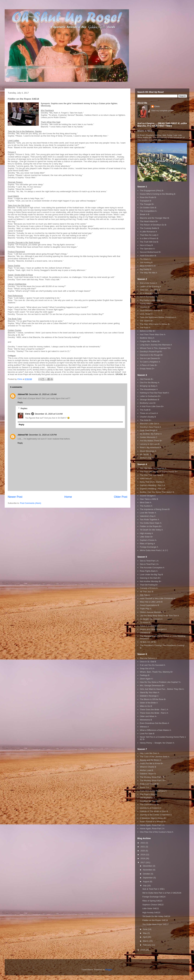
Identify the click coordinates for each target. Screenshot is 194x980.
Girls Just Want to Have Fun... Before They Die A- (162, 689)
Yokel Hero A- (146, 478)
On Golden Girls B (148, 208)
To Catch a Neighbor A (150, 362)
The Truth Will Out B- (149, 242)
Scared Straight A (148, 496)
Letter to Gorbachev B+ (150, 396)
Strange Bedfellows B (149, 400)
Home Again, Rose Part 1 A (152, 825)
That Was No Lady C (149, 235)
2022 (143, 843)
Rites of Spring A (147, 544)
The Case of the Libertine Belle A (155, 757)
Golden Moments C (149, 437)
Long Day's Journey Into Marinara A (156, 345)
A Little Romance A (148, 232)
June (145, 929)
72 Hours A (145, 622)
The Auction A (146, 506)
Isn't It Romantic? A (149, 297)
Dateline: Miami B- (148, 774)
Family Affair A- (147, 304)
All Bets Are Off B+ (148, 642)
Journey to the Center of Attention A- (156, 815)
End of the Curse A (148, 283)
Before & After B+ (148, 331)
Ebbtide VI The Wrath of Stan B (154, 811)
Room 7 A (144, 787)
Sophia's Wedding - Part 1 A (152, 485)
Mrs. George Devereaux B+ (152, 685)
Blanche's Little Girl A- (150, 424)
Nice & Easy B (146, 245)
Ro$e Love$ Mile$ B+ (150, 784)
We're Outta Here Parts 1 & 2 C (154, 550)
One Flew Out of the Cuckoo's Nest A (157, 832)
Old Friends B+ (147, 379)
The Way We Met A (148, 273)
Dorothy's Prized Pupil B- (151, 352)
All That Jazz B (147, 592)
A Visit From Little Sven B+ (152, 406)
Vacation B (145, 307)
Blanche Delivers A (148, 658)
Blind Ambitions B (148, 266)
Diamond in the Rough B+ (151, 355)
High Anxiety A (146, 533)
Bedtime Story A (147, 338)
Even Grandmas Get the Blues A (154, 723)
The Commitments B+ (150, 805)
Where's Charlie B (148, 767)
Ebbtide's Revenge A (149, 696)
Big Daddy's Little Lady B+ (152, 300)
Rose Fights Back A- (149, 571)
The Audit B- (145, 410)
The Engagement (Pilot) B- (152, 191)
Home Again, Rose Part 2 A (152, 829)
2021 (143, 847)
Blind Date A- (146, 502)
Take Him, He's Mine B (150, 290)
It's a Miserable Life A (149, 293)
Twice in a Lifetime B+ (150, 626)
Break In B (145, 214)
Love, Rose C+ (147, 314)
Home (68, 497)
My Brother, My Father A (151, 434)
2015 (143, 950)
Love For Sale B (147, 734)
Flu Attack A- (145, 259)
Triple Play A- (146, 609)
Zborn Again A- (147, 679)
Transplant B (145, 201)
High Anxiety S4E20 (151, 913)
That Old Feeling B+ (149, 585)
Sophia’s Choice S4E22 (153, 905)
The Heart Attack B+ (149, 221)
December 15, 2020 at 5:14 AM (49, 414)
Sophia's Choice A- (148, 540)
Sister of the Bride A (149, 703)
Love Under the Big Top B (151, 575)
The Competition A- (148, 211)
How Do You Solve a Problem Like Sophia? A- (160, 682)
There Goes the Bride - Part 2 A (154, 713)
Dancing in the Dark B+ (150, 578)
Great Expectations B (149, 605)
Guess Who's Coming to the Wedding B (158, 194)
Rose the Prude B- (148, 197)
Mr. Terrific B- (146, 454)
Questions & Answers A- (151, 808)
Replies (24, 408)
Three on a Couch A (149, 413)
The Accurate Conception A (152, 568)
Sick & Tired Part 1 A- (149, 561)
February (147, 945)
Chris (28, 414)
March (146, 941)
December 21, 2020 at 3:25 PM (43, 435)
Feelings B (145, 675)
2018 (143, 858)
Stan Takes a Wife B (149, 499)
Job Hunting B (146, 262)
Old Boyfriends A (147, 798)
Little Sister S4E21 (151, 908)
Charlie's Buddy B (148, 417)
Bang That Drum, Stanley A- (152, 482)
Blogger (109, 970)
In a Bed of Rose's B (149, 238)
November (148, 870)
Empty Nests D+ (147, 369)
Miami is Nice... (146, 131)
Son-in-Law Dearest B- (150, 358)
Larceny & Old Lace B (150, 444)
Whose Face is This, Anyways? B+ (155, 348)
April (145, 937)
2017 (143, 862)
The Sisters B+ (147, 321)
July (145, 886)
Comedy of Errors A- (149, 588)
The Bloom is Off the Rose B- (153, 699)
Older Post (121, 497)
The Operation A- (148, 249)
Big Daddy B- (146, 269)
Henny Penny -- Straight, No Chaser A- (157, 743)
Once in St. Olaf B (148, 662)
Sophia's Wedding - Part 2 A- (153, 489)
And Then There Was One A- (153, 334)
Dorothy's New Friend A (150, 427)
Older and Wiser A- (148, 716)
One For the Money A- (150, 383)
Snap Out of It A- (147, 668)
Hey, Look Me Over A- (150, 753)
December (148, 866)
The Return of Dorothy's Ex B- (153, 225)
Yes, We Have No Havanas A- (153, 468)
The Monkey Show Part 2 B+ (153, 780)
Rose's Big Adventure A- (151, 447)
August (146, 882)
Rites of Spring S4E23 (152, 901)
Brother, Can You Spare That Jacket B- (157, 492)
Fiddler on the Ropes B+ (151, 526)
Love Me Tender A (148, 513)
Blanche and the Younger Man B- (155, 218)
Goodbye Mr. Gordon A (150, 801)
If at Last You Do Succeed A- (153, 665)
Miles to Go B (146, 706)
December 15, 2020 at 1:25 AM (43, 394)
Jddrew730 (23, 394)
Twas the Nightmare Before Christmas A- (158, 317)
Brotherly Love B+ (148, 403)
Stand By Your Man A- (150, 692)
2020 (143, 851)
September (148, 878)
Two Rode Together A (149, 520)
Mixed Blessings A (148, 451)
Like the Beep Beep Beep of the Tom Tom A (159, 616)
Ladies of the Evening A (150, 286)
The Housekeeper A (149, 389)
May (145, 933)
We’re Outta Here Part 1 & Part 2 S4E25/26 (162, 893)
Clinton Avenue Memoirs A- (152, 612)
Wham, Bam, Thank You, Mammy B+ (156, 672)
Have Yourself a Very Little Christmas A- (158, 598)
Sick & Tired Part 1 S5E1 (153, 889)
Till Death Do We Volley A (151, 530)
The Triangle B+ (147, 204)
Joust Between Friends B (151, 310)
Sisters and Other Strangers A (153, 629)
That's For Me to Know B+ (151, 763)
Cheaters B (145, 633)
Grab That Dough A (149, 430)
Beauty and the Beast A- (151, 760)
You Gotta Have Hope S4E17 (155, 924)
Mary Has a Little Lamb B (151, 602)
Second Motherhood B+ (150, 252)
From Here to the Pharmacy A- (153, 791)
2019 (143, 855)
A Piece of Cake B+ (149, 365)
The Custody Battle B (149, 228)
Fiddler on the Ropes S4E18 (155, 920)
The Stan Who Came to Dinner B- (155, 324)
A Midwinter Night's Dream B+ (153, 818)
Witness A (144, 727)
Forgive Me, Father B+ (150, 341)
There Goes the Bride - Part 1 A (154, 710)
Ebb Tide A (145, 595)
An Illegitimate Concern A (151, 619)
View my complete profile (162, 111)
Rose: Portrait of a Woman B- (153, 822)
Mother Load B (146, 770)
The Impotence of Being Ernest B (155, 509)
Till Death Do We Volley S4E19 (156, 916)
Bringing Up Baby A (149, 386)
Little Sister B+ (146, 537)
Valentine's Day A (148, 516)
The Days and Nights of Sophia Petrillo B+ (159, 472)
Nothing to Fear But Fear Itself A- (155, 393)
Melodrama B (146, 720)
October (147, 874)
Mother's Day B (147, 458)
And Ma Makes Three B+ (151, 441)
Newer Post (15, 497)
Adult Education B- (148, 256)
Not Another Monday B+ (151, 581)
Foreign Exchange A (149, 547)
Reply (20, 402)
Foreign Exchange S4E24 (154, 897)
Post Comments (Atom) (31, 503)
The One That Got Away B (152, 475)
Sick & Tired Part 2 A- (149, 564)
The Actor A (145, 328)
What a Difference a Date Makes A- (156, 730)
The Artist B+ (146, 420)
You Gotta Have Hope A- (151, 523)
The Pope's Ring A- (149, 794)
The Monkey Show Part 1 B (152, 777)
